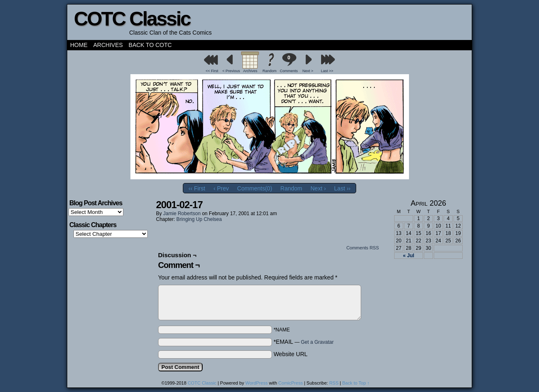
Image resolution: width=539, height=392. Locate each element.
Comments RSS (363, 248)
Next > (308, 71)
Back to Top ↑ (356, 383)
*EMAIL (304, 342)
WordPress (256, 383)
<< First (212, 71)
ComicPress (290, 383)
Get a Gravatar (317, 342)
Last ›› (343, 188)
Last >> (327, 71)
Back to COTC (150, 45)
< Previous (231, 71)
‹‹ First (197, 188)
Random (269, 71)
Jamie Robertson (182, 214)
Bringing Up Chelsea (199, 219)
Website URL (291, 354)
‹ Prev (221, 188)
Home (79, 45)
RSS (334, 383)
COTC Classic (132, 19)
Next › (318, 188)
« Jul (408, 256)
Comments (289, 63)
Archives (108, 45)
